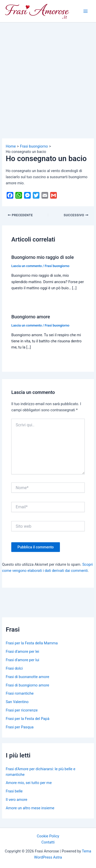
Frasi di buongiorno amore (27, 685)
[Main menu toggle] (86, 11)
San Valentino (17, 702)
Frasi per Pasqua (19, 727)
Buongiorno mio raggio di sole (42, 257)
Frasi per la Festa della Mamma (32, 643)
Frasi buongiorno (57, 266)
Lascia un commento (26, 266)
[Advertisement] (48, 73)
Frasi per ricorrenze (22, 710)
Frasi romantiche (20, 693)
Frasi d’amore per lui (22, 660)
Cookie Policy (48, 836)
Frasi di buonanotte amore (27, 677)
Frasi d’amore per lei (22, 652)
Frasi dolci (14, 668)
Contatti (48, 842)
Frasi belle (14, 791)
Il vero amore (16, 800)
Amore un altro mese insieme (30, 808)
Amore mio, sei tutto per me (29, 783)
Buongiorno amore (31, 317)
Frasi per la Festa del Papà (27, 719)
